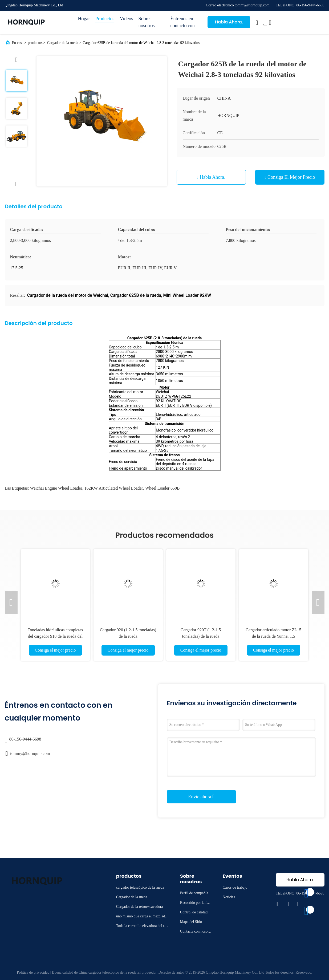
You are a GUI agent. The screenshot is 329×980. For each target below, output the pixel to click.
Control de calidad (194, 912)
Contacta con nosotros (196, 932)
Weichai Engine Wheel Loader (56, 488)
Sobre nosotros (146, 22)
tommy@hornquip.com (30, 753)
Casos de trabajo (235, 887)
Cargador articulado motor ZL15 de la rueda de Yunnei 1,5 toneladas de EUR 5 (273, 636)
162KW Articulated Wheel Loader (114, 488)
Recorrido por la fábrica (196, 903)
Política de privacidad (33, 972)
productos (35, 43)
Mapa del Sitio (191, 922)
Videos (126, 19)
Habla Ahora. (229, 22)
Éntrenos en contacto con (182, 22)
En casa (18, 43)
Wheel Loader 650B (163, 488)
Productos (105, 19)
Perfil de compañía (194, 893)
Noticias (229, 897)
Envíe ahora (201, 796)
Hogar (84, 19)
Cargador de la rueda (63, 43)
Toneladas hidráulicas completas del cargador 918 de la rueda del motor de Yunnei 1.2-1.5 (55, 636)
